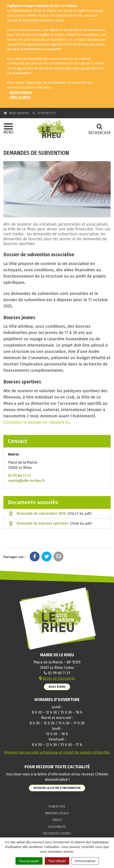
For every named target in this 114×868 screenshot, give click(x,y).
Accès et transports (57, 678)
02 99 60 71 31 (44, 113)
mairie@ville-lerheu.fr (27, 481)
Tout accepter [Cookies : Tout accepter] (29, 861)
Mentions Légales (57, 813)
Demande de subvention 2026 (50, 514)
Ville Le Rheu (20, 97)
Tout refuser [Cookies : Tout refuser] (57, 861)
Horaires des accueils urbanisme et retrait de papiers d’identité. (57, 752)
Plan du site (57, 807)
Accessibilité (57, 827)
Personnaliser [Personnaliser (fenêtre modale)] (85, 861)
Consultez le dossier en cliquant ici (36, 422)
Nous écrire (57, 687)
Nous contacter (16, 113)
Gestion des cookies (57, 834)
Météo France (21, 92)
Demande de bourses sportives (50, 524)
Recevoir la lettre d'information (57, 788)
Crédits (57, 820)
